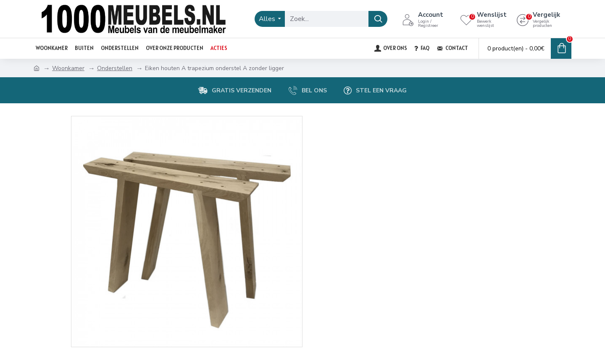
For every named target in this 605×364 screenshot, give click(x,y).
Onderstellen (115, 68)
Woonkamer (68, 68)
